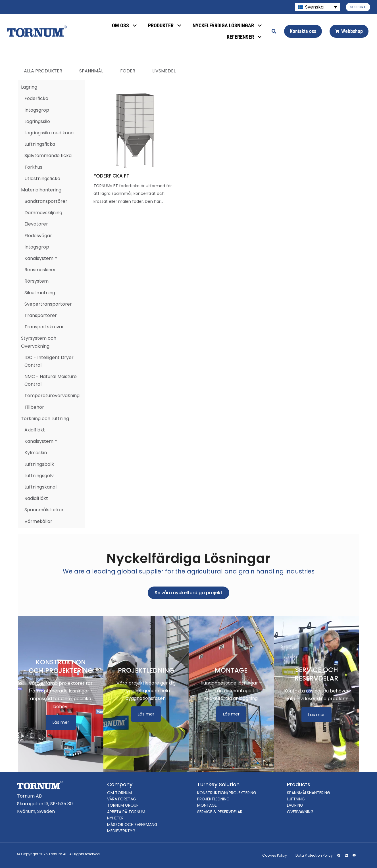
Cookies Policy (275, 855)
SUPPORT (358, 7)
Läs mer (61, 722)
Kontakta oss (303, 31)
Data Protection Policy (314, 855)
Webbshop (349, 31)
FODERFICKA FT (111, 176)
